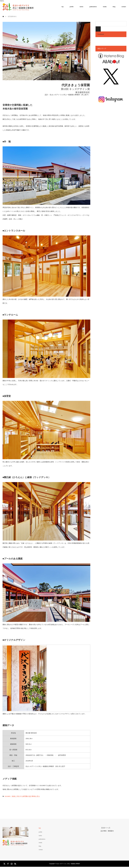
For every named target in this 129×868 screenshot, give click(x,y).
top (63, 7)
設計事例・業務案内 (107, 831)
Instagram (11, 863)
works (81, 7)
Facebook (101, 34)
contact (124, 7)
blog (114, 7)
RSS (15, 863)
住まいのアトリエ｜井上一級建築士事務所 (68, 864)
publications (93, 7)
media (105, 7)
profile (72, 7)
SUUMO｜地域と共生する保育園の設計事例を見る (22, 796)
